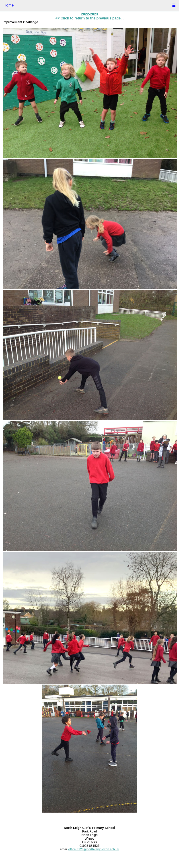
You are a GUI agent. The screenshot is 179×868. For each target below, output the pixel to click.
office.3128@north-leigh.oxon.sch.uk (94, 849)
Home (9, 5)
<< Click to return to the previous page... (90, 18)
